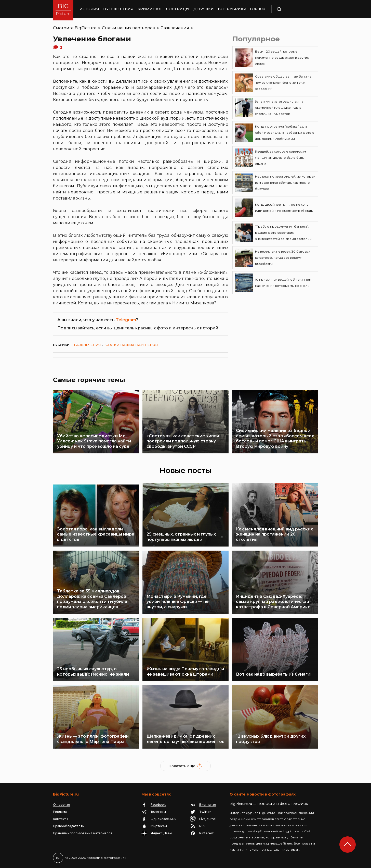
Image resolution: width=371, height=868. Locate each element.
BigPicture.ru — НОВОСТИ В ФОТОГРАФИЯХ (269, 804)
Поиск (294, 9)
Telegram (126, 320)
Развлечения (175, 28)
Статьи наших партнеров (129, 28)
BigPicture (86, 28)
